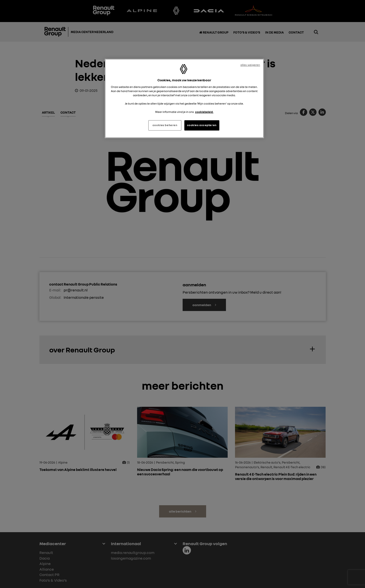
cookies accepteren (202, 125)
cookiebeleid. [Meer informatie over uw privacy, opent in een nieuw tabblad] (204, 112)
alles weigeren (250, 65)
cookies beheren (165, 125)
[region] (184, 98)
